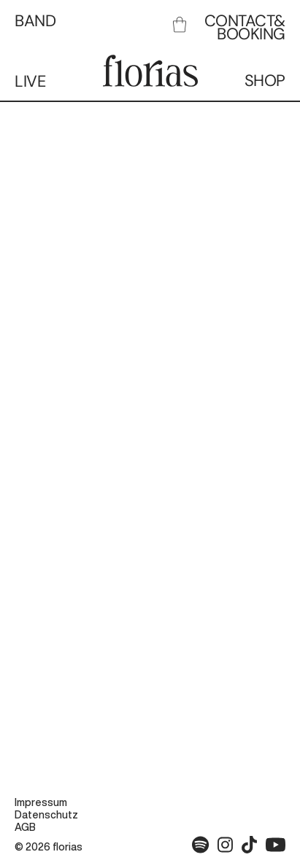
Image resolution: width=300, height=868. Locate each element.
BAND (35, 21)
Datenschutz (46, 815)
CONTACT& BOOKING (245, 27)
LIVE (30, 81)
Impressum (41, 802)
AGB (25, 827)
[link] (180, 24)
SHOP (265, 81)
